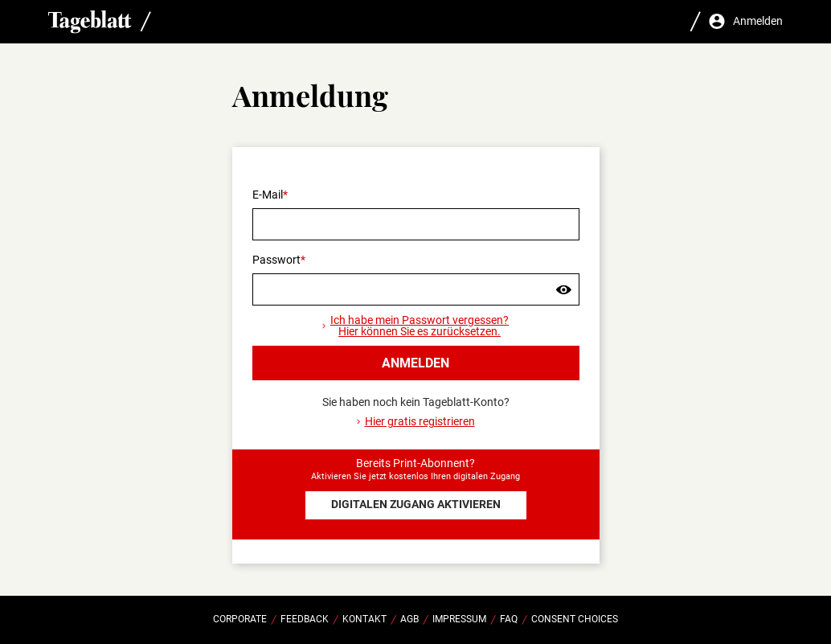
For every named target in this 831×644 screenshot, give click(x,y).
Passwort (276, 260)
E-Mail (268, 195)
